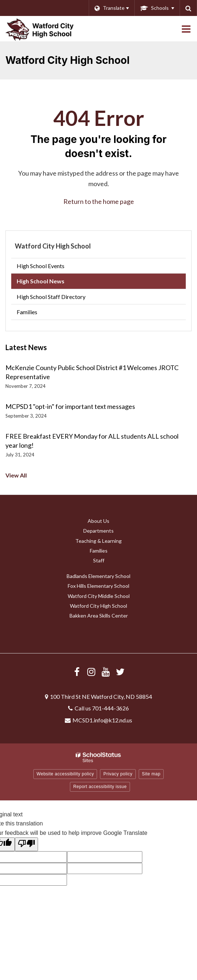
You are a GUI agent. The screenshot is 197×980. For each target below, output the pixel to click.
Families (27, 312)
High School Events (41, 266)
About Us (98, 521)
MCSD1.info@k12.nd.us (102, 720)
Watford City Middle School (99, 596)
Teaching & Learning (98, 541)
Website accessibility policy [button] (65, 774)
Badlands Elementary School (98, 576)
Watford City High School (53, 246)
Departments (98, 531)
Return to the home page (99, 201)
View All (16, 475)
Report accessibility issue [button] (100, 787)
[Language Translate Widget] (112, 8)
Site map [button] (151, 774)
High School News (41, 281)
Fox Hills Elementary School (98, 586)
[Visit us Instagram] (91, 672)
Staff (99, 560)
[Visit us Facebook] (77, 672)
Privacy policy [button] (118, 774)
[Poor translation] (26, 844)
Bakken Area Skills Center (99, 616)
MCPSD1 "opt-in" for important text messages (70, 406)
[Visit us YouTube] (106, 672)
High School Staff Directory (51, 297)
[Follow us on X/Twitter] (120, 672)
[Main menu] (186, 29)
